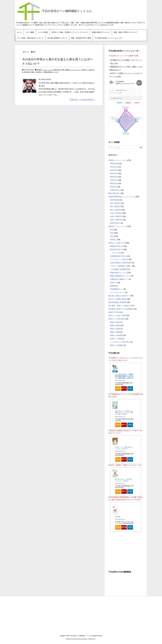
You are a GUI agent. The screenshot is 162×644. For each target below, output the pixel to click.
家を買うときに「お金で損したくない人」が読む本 (124, 480)
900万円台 (114, 187)
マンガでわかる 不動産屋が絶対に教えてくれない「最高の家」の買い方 (124, 376)
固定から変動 (115, 329)
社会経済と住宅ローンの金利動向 (121, 309)
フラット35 (116, 253)
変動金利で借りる (117, 246)
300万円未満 (115, 164)
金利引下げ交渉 (114, 312)
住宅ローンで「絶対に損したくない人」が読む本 (124, 448)
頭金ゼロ (113, 283)
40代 (112, 236)
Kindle (130, 388)
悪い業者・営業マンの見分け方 (120, 306)
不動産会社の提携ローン (119, 279)
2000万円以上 (115, 223)
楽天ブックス (124, 389)
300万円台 (114, 167)
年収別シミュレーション (45, 70)
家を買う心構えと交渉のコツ (34, 72)
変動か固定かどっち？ (51, 72)
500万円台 (114, 174)
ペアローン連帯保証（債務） (121, 266)
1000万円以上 (115, 190)
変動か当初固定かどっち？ (120, 276)
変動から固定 (115, 325)
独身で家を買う (114, 193)
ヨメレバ (123, 380)
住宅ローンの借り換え (117, 319)
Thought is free (91, 639)
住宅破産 (118, 517)
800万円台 (114, 183)
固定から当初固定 (117, 345)
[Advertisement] (126, 551)
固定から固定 (115, 322)
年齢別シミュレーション (73, 70)
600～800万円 (115, 207)
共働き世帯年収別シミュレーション (122, 197)
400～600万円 (115, 203)
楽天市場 (124, 527)
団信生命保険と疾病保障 (117, 302)
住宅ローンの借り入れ (117, 243)
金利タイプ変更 (116, 339)
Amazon (118, 388)
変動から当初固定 (117, 335)
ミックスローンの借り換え (120, 342)
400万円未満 (115, 200)
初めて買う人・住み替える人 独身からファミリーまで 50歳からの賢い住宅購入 (124, 413)
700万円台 (114, 180)
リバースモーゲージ (117, 292)
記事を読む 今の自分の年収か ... (83, 100)
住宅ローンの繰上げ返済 (117, 316)
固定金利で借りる (117, 249)
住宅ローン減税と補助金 (117, 299)
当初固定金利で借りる (118, 256)
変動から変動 (115, 332)
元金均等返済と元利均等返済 (121, 263)
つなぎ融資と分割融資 (118, 269)
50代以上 (113, 240)
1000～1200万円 (116, 213)
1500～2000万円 (116, 220)
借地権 (113, 286)
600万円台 (57, 70)
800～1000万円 (116, 210)
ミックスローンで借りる (119, 259)
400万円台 (114, 170)
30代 (112, 233)
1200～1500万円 (116, 216)
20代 (63, 70)
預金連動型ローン (117, 289)
